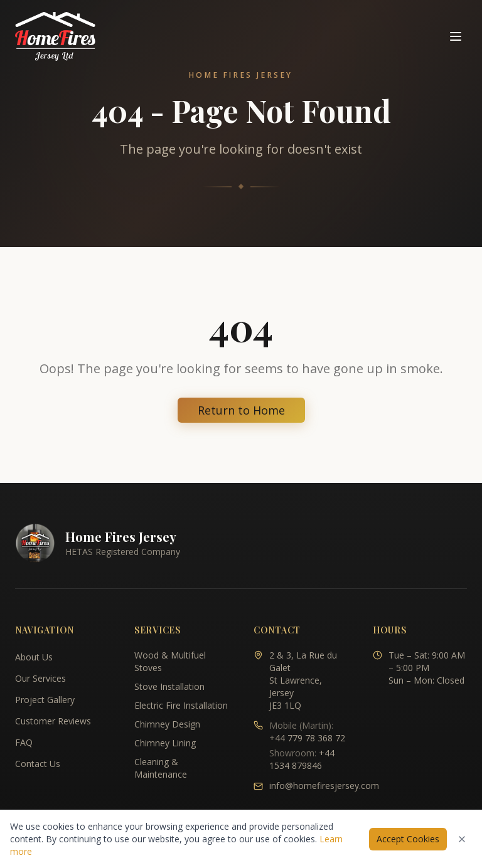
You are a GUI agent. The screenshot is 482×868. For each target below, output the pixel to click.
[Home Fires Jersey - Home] (55, 36)
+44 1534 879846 (302, 759)
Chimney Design (167, 724)
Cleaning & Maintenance (161, 768)
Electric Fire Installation (181, 705)
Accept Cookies (408, 839)
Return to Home (241, 410)
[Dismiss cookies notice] (462, 839)
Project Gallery (45, 700)
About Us (34, 657)
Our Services (40, 678)
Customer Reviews (53, 721)
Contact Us (38, 764)
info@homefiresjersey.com (324, 786)
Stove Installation (169, 686)
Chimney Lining (165, 743)
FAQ (24, 742)
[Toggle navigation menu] (456, 36)
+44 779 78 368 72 (307, 738)
